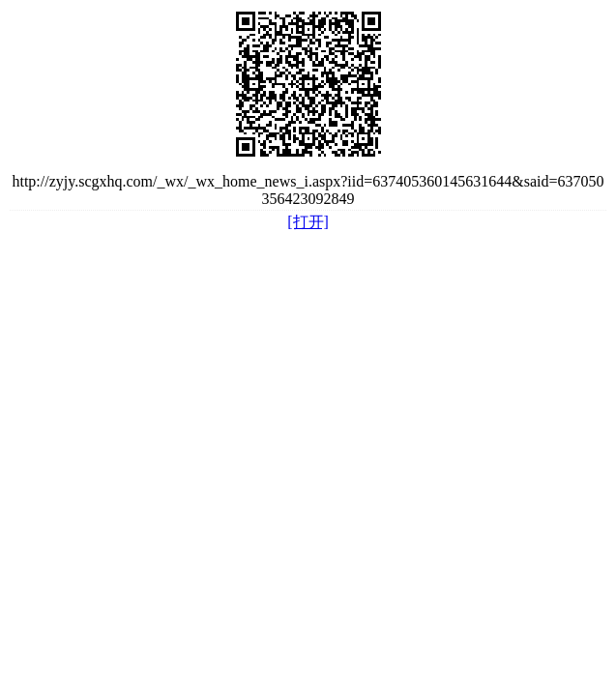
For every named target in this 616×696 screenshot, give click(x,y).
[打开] (308, 222)
